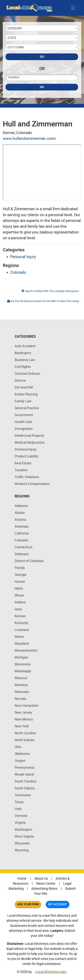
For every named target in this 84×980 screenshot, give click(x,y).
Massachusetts (26, 650)
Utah (18, 809)
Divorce (20, 380)
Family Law (23, 401)
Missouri (21, 678)
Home (22, 878)
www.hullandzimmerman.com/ (29, 139)
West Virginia (24, 836)
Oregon (20, 761)
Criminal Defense (27, 374)
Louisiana (22, 630)
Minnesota (23, 664)
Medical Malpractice (30, 442)
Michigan (21, 657)
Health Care (23, 422)
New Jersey (23, 712)
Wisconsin (22, 843)
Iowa (18, 609)
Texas (19, 802)
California (22, 533)
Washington (23, 829)
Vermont (21, 816)
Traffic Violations (27, 477)
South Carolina (25, 781)
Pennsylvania (24, 767)
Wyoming (22, 850)
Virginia (20, 823)
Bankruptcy (23, 353)
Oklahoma (22, 754)
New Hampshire (27, 705)
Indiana (20, 602)
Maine (19, 637)
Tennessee (23, 795)
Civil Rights (23, 367)
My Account (58, 904)
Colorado (18, 272)
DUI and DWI (24, 387)
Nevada (20, 699)
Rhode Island (24, 774)
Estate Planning (26, 394)
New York (22, 726)
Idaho (19, 588)
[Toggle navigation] (73, 8)
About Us (41, 878)
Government (24, 415)
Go (42, 57)
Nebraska (22, 692)
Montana (21, 685)
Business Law (25, 360)
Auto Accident (25, 346)
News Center (46, 883)
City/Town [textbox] (15, 47)
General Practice (27, 408)
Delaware (22, 554)
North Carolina (25, 733)
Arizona (20, 520)
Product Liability (26, 456)
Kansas (20, 616)
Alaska (20, 513)
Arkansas (22, 526)
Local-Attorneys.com (51, 972)
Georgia (20, 575)
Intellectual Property (29, 436)
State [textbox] (12, 38)
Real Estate (23, 463)
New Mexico (24, 719)
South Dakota (25, 788)
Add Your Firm (28, 904)
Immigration (24, 429)
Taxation (21, 470)
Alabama (21, 506)
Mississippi (23, 671)
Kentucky (22, 623)
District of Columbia (29, 561)
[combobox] (42, 28)
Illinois (19, 595)
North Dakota (24, 740)
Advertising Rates (44, 888)
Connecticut (24, 547)
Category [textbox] (15, 28)
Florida (20, 568)
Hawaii (20, 582)
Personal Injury (23, 257)
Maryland (22, 643)
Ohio (18, 747)
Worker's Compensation (32, 484)
